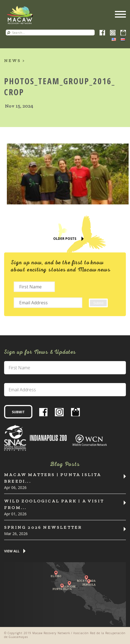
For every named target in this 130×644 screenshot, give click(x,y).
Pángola (89, 585)
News (12, 61)
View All (12, 551)
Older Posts (65, 239)
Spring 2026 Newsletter (43, 527)
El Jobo (56, 576)
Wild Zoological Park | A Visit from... (54, 504)
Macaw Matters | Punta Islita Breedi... (53, 478)
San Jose (69, 587)
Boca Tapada (86, 581)
